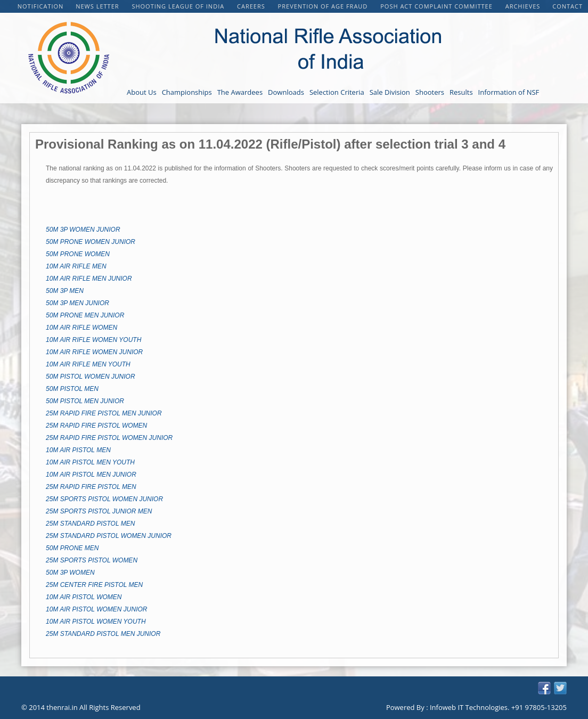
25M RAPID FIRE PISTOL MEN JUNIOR (104, 413)
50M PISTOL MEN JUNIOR (85, 401)
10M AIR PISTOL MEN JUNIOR (91, 475)
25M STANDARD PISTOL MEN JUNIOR (103, 634)
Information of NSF (509, 92)
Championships (187, 92)
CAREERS (252, 6)
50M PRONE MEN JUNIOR (85, 315)
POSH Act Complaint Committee (437, 6)
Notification (41, 6)
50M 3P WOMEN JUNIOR (83, 230)
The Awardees (240, 92)
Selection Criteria (337, 92)
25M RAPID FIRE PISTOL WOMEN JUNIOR (109, 438)
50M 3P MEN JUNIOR (77, 303)
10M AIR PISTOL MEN (78, 450)
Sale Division (390, 92)
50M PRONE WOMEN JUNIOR (91, 242)
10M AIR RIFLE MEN (76, 266)
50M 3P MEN (65, 291)
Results (461, 92)
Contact (567, 6)
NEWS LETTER (98, 6)
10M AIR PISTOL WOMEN (84, 597)
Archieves (523, 6)
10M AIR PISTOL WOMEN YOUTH (96, 622)
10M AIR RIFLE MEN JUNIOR (89, 279)
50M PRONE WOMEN (78, 254)
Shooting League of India (179, 6)
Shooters (430, 92)
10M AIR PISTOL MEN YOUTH (90, 462)
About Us (142, 92)
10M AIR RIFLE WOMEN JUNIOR (94, 352)
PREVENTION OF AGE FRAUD (324, 6)
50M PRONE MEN (72, 548)
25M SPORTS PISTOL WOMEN (92, 560)
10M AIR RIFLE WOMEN (81, 328)
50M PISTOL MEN (72, 389)
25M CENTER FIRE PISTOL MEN (94, 585)
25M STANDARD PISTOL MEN (90, 524)
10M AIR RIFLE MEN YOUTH (88, 364)
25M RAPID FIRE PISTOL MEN (91, 487)
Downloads (286, 92)
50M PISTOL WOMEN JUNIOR (91, 377)
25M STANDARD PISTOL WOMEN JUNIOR (109, 536)
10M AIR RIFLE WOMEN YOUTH (93, 340)
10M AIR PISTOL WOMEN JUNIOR (96, 609)
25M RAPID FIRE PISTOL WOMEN (96, 426)
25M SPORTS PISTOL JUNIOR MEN (99, 511)
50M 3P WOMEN (70, 573)
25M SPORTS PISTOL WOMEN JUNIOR (104, 499)
